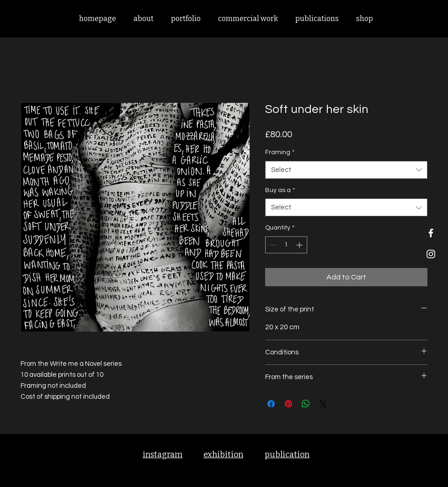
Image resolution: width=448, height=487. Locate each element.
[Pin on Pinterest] (288, 404)
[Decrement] (272, 245)
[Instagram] (431, 254)
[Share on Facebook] (271, 404)
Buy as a (280, 190)
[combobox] (346, 170)
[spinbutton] (286, 245)
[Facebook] (431, 233)
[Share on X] (323, 404)
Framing (280, 152)
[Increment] (300, 245)
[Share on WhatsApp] (306, 404)
